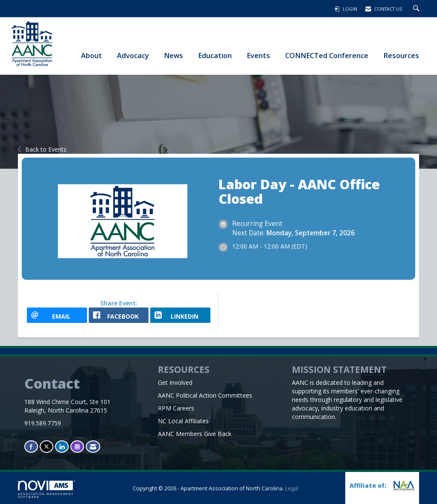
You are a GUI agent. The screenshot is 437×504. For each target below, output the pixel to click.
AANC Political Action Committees (205, 395)
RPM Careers (176, 408)
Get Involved (175, 382)
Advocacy (133, 55)
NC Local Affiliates (183, 421)
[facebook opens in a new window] (119, 315)
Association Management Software (47, 489)
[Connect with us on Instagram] (77, 447)
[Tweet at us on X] (47, 447)
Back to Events (42, 149)
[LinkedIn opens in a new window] (180, 315)
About (92, 55)
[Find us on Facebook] (31, 447)
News (173, 55)
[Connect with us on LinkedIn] (62, 447)
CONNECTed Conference (327, 55)
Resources (401, 55)
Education (215, 55)
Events (258, 55)
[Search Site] (417, 9)
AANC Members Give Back (195, 434)
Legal (292, 488)
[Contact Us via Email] (93, 447)
